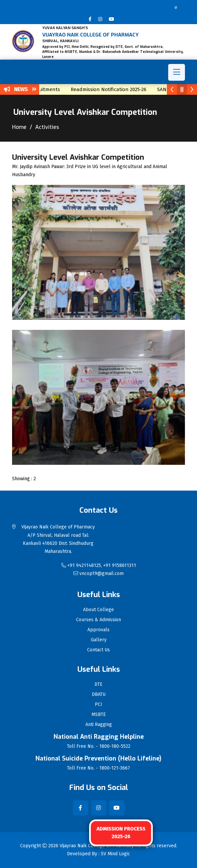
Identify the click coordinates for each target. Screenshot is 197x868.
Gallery (99, 640)
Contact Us (98, 650)
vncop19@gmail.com (98, 573)
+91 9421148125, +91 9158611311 (99, 565)
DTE (98, 684)
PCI (98, 705)
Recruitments (48, 89)
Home (19, 127)
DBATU (99, 695)
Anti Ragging (99, 725)
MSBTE (99, 715)
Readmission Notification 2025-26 (112, 89)
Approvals (98, 630)
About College (98, 610)
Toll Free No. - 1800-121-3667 (98, 768)
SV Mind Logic (115, 854)
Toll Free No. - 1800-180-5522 (99, 746)
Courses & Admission (98, 620)
